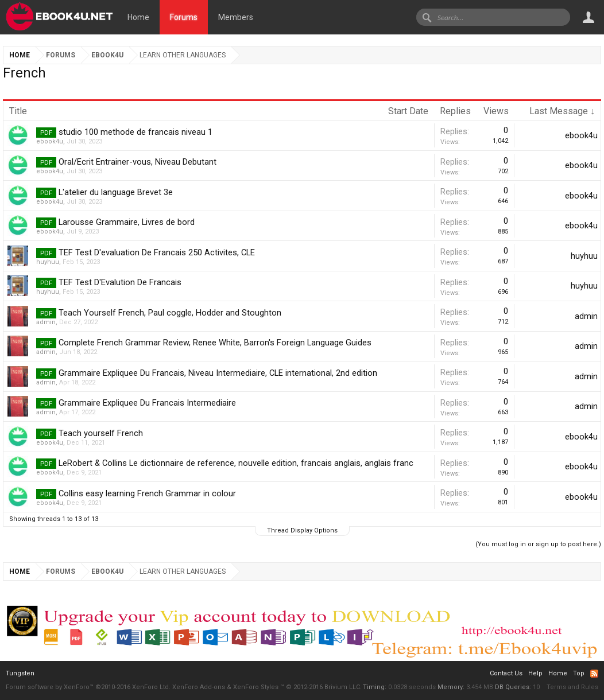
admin (46, 322)
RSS (594, 674)
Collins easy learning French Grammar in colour (147, 493)
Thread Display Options (302, 530)
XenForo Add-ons (199, 687)
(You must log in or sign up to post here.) (538, 544)
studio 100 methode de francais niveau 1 (135, 132)
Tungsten (20, 673)
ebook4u (50, 141)
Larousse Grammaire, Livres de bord (127, 222)
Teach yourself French (101, 433)
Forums (184, 17)
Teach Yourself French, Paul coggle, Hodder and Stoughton (170, 313)
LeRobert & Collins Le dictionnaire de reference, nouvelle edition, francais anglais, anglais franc (236, 463)
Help (535, 673)
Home (138, 17)
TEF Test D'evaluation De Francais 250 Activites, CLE (157, 252)
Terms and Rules (572, 687)
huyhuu (48, 262)
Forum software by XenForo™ (88, 687)
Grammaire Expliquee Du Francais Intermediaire (147, 403)
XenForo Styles (256, 687)
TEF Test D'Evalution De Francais (120, 282)
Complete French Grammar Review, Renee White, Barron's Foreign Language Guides (215, 343)
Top (579, 673)
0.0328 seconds (412, 687)
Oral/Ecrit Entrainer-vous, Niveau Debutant (138, 162)
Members (236, 17)
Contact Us (506, 673)
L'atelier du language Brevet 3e (116, 192)
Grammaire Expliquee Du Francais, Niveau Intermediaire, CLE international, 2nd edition (218, 373)
